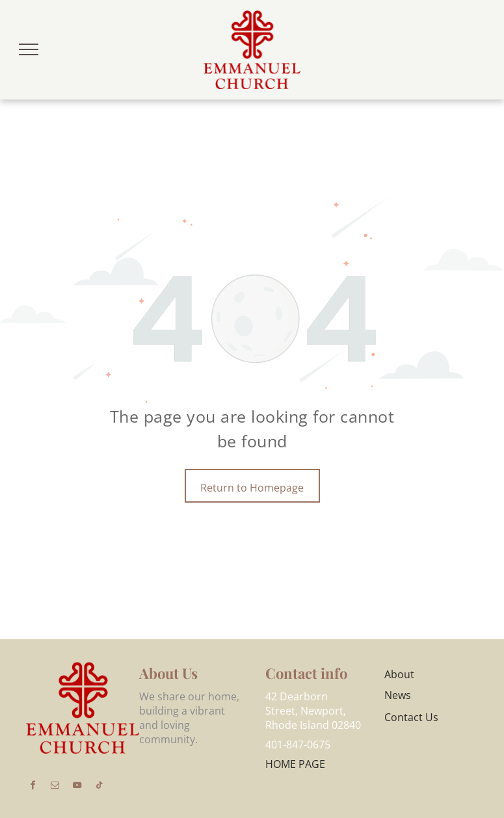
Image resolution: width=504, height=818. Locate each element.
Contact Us (411, 717)
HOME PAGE (295, 764)
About (399, 674)
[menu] (29, 49)
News (398, 695)
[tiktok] (99, 787)
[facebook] (33, 787)
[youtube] (77, 787)
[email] (55, 787)
